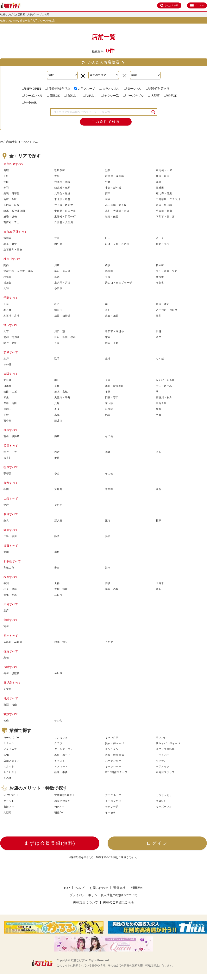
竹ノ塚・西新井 (64, 205)
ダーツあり (133, 89)
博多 (108, 583)
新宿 (6, 170)
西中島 (8, 421)
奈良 (6, 521)
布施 (108, 392)
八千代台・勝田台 (167, 310)
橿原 (159, 521)
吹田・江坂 (10, 392)
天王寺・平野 (62, 397)
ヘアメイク (163, 766)
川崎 (57, 265)
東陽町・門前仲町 (65, 217)
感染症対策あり (158, 89)
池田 (108, 415)
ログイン (157, 843)
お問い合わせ (99, 888)
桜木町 (160, 265)
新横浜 (160, 277)
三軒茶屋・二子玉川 (168, 199)
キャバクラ (112, 738)
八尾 (57, 403)
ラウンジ (161, 738)
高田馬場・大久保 (116, 205)
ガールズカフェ (64, 749)
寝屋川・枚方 (164, 397)
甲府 (6, 505)
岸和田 (8, 409)
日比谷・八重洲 (64, 222)
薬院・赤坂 (112, 589)
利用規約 (137, 888)
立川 (57, 238)
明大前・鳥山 (164, 211)
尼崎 (108, 452)
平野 (6, 415)
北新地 (8, 380)
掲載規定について (86, 902)
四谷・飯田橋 (164, 205)
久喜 (57, 343)
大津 (6, 552)
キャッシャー (113, 766)
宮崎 (6, 626)
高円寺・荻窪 (12, 205)
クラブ (58, 743)
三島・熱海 (10, 536)
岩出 (57, 568)
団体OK (53, 96)
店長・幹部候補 (115, 755)
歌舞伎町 (60, 170)
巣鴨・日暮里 (12, 193)
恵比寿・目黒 (164, 193)
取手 (57, 359)
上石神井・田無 (13, 250)
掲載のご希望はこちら (119, 902)
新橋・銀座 (163, 176)
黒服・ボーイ (62, 755)
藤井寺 (58, 421)
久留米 (160, 583)
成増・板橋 (10, 217)
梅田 (57, 380)
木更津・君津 (12, 316)
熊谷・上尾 (112, 343)
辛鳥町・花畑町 (13, 642)
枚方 (159, 409)
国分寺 (58, 244)
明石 (159, 452)
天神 (57, 583)
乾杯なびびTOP (9, 21)
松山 (6, 720)
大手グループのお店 (44, 21)
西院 (159, 489)
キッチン (161, 761)
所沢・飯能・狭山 (65, 337)
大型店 (154, 96)
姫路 (57, 458)
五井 (159, 316)
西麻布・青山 (12, 222)
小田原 (58, 288)
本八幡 (8, 310)
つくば (160, 359)
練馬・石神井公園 (14, 211)
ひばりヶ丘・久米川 (117, 244)
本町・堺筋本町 (115, 386)
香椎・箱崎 (61, 589)
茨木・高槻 (61, 392)
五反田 (160, 188)
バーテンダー (113, 761)
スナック (9, 743)
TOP (67, 888)
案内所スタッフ (165, 772)
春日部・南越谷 (115, 331)
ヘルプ (80, 888)
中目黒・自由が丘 (65, 211)
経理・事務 (61, 772)
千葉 (6, 304)
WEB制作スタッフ (116, 772)
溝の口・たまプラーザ (119, 283)
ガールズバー (12, 738)
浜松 (108, 536)
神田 (6, 182)
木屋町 (109, 489)
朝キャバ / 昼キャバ (168, 743)
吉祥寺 (8, 238)
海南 (108, 568)
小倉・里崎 (10, 589)
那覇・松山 (10, 705)
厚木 (57, 277)
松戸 (57, 304)
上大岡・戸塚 (62, 283)
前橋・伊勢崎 (12, 436)
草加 (159, 337)
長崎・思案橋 (12, 673)
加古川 (8, 458)
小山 (57, 473)
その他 (8, 364)
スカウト (9, 766)
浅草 (159, 182)
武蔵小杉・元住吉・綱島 (18, 271)
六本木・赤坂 (62, 182)
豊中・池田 (10, 403)
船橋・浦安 (163, 304)
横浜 (108, 265)
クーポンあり (32, 96)
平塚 (108, 277)
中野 (108, 182)
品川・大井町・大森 (117, 211)
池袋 (108, 170)
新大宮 (58, 521)
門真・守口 (112, 397)
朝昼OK (170, 96)
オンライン (112, 749)
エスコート (61, 766)
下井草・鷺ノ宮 (165, 217)
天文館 (8, 689)
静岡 (57, 536)
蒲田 (108, 193)
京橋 (57, 386)
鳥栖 (6, 658)
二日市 (58, 595)
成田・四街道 (62, 316)
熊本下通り (61, 642)
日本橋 (8, 386)
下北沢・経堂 (62, 199)
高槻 (57, 415)
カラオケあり (109, 89)
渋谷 (57, 176)
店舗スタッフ (12, 761)
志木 (108, 337)
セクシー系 (110, 96)
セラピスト (10, 772)
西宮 (57, 452)
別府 (6, 611)
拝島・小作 (163, 244)
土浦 (108, 359)
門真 (159, 415)
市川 (108, 310)
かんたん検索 (169, 6)
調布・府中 (10, 244)
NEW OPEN (31, 89)
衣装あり (71, 96)
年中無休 (29, 103)
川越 (159, 331)
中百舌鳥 (161, 403)
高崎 (57, 436)
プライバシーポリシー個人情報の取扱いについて (103, 895)
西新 (159, 589)
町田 (108, 238)
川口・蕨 (60, 331)
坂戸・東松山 (12, 343)
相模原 (8, 277)
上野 (6, 176)
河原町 (58, 489)
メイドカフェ (12, 749)
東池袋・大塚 (164, 170)
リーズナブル (133, 96)
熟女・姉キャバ (115, 743)
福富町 (109, 271)
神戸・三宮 (10, 452)
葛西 (108, 199)
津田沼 (58, 310)
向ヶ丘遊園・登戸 (167, 271)
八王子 (160, 238)
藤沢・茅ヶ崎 (62, 271)
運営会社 (119, 888)
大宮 (6, 331)
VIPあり (90, 96)
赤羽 (6, 188)
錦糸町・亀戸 (62, 188)
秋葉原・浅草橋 (115, 176)
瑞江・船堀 (112, 217)
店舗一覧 (25, 21)
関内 (6, 265)
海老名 (160, 283)
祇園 (6, 489)
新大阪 (109, 409)
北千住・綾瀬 (62, 193)
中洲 (6, 583)
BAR (6, 755)
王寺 (108, 521)
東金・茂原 (112, 316)
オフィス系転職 (165, 749)
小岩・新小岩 (113, 188)
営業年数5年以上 (58, 89)
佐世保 (58, 673)
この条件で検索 (106, 122)
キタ (57, 409)
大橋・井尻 (10, 595)
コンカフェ (61, 738)
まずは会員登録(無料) (50, 843)
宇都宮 (8, 473)
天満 (108, 380)
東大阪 (109, 403)
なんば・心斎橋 (165, 380)
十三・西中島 (164, 386)
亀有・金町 (10, 199)
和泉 (6, 397)
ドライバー (163, 755)
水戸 (6, 359)
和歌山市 (9, 568)
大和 (6, 288)
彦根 (57, 552)
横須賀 (8, 283)
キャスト (60, 761)
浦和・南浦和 (12, 337)
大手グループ (85, 89)
